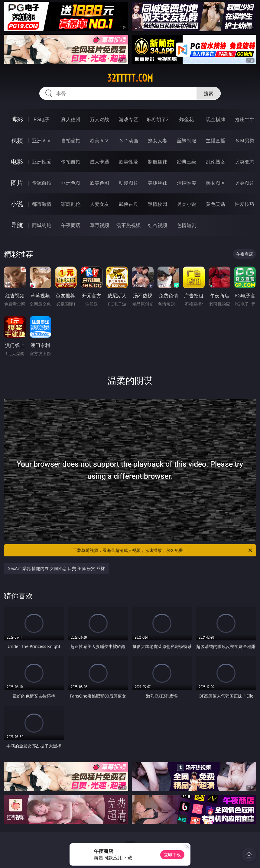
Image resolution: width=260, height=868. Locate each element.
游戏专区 (128, 119)
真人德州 (71, 119)
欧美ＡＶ (99, 141)
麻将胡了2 (158, 119)
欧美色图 (99, 183)
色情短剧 (187, 225)
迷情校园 (158, 204)
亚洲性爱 (42, 162)
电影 (17, 162)
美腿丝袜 (158, 183)
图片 (17, 183)
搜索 (209, 93)
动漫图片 (128, 183)
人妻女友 (99, 204)
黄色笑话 (216, 204)
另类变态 (245, 162)
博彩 (17, 119)
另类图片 (245, 183)
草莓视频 (99, 225)
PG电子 (42, 119)
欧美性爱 (128, 162)
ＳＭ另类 (245, 141)
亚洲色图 (71, 183)
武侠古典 (128, 204)
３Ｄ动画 (128, 141)
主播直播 (216, 141)
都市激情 (42, 204)
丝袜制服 (187, 141)
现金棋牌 (216, 119)
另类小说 (187, 204)
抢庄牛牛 (245, 119)
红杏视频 (158, 225)
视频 (17, 140)
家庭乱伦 (71, 204)
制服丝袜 (158, 162)
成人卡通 (99, 162)
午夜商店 (71, 225)
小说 (17, 204)
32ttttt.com (130, 78)
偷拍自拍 (71, 162)
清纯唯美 (187, 183)
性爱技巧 (245, 204)
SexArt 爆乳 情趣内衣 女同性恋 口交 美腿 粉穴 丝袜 (57, 568)
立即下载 (172, 855)
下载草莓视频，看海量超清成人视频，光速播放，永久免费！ (163, 550)
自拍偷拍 (71, 141)
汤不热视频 (128, 225)
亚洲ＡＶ (42, 141)
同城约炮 (42, 225)
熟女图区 (216, 183)
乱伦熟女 (216, 162)
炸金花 (187, 119)
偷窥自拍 (42, 183)
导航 (17, 225)
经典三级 (187, 162)
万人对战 (99, 119)
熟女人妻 (158, 141)
